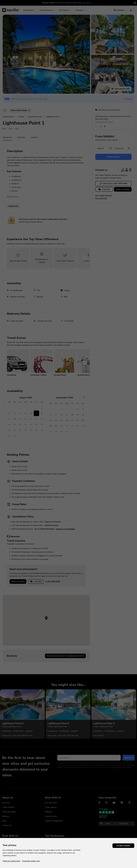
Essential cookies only (31, 861)
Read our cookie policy (12, 861)
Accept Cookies (123, 846)
